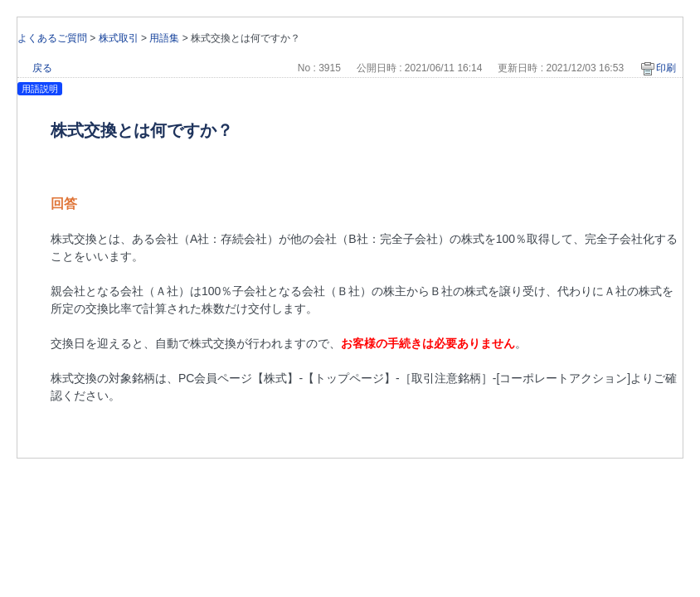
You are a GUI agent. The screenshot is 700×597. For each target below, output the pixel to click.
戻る (42, 68)
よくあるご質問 (52, 38)
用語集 (164, 38)
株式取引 (119, 38)
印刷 (666, 68)
